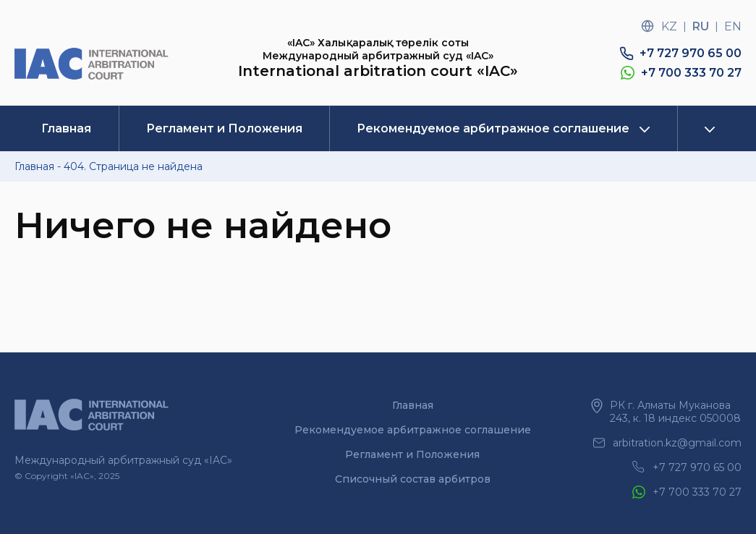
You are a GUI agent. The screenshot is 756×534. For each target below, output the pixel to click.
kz (669, 26)
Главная (66, 128)
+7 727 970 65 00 (691, 53)
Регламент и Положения (224, 128)
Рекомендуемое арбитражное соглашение (493, 128)
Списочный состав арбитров (413, 479)
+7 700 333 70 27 (691, 73)
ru (701, 26)
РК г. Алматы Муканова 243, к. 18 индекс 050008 (675, 412)
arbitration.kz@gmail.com (677, 443)
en (733, 26)
